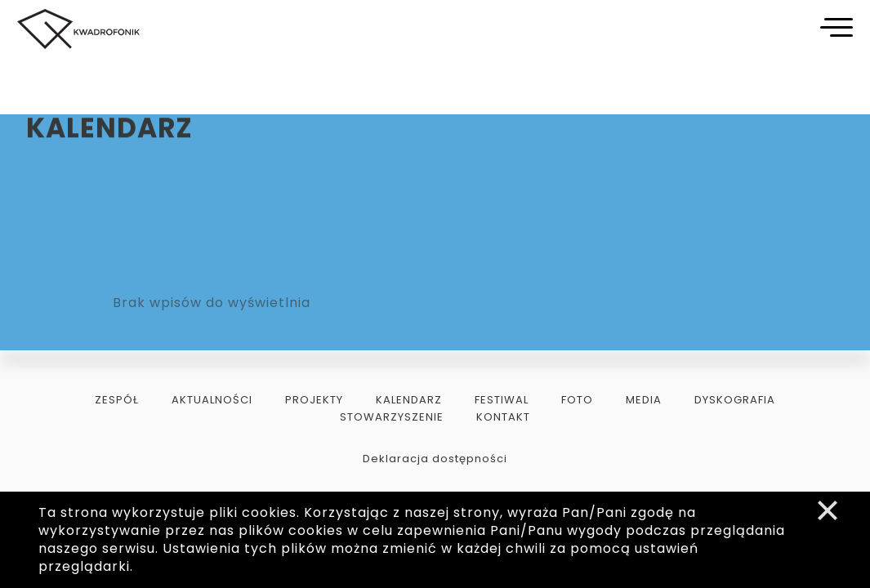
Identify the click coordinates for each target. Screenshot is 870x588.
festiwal (502, 400)
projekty (314, 400)
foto (577, 400)
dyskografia (735, 400)
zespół (117, 400)
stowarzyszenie (392, 417)
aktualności (212, 400)
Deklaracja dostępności (435, 459)
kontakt (503, 417)
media (644, 400)
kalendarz (409, 400)
